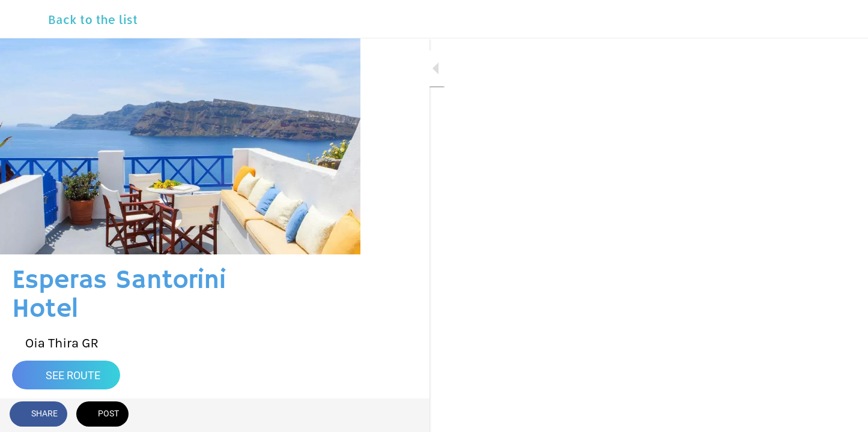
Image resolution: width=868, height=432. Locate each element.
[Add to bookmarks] (308, 415)
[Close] (24, 19)
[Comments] (336, 415)
